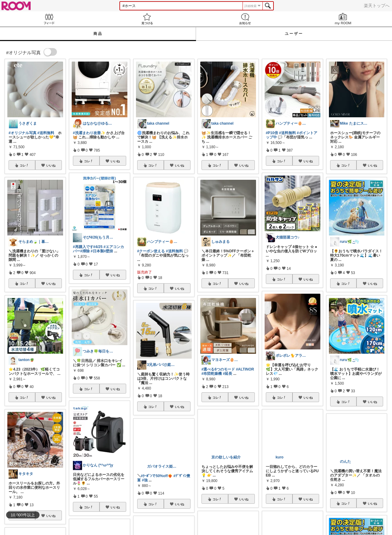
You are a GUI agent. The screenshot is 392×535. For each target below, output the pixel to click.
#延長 (228, 374)
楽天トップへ (377, 6)
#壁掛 (109, 251)
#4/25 (98, 247)
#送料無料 (46, 133)
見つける (147, 19)
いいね (51, 165)
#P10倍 (272, 133)
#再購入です (83, 247)
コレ (24, 165)
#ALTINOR (245, 369)
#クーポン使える (151, 251)
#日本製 (97, 251)
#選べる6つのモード (218, 369)
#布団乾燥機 (212, 374)
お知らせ (245, 19)
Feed (49, 19)
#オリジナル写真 (23, 133)
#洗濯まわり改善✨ (89, 133)
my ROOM (343, 19)
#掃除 (85, 251)
